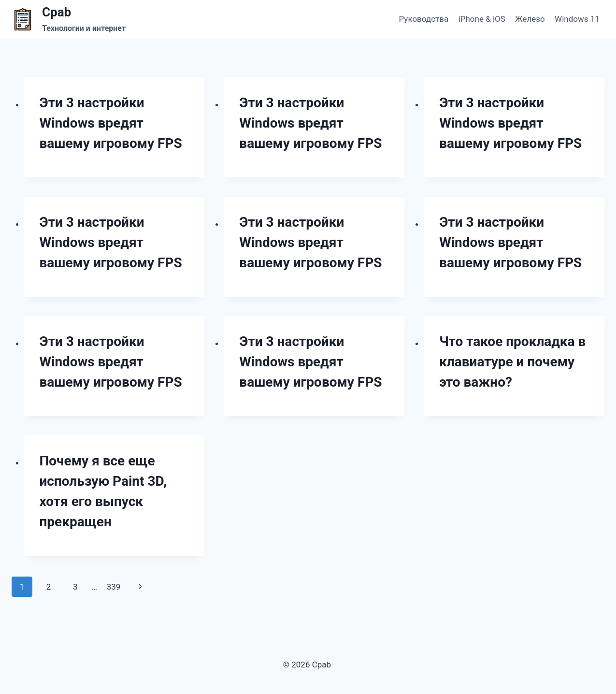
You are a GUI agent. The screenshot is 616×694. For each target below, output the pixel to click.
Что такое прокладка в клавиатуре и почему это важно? (512, 362)
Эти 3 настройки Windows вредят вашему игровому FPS (111, 123)
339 (114, 587)
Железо (530, 19)
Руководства (424, 19)
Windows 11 (577, 19)
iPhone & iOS (482, 19)
